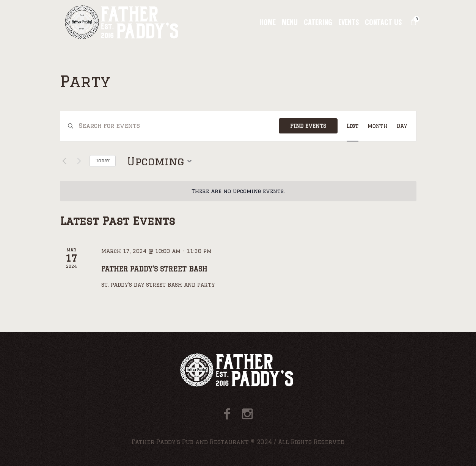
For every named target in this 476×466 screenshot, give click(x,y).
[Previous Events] (64, 161)
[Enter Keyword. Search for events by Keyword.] (179, 126)
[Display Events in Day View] (402, 126)
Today (103, 161)
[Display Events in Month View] (378, 126)
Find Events (308, 126)
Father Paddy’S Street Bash (154, 269)
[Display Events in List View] (353, 126)
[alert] (238, 191)
